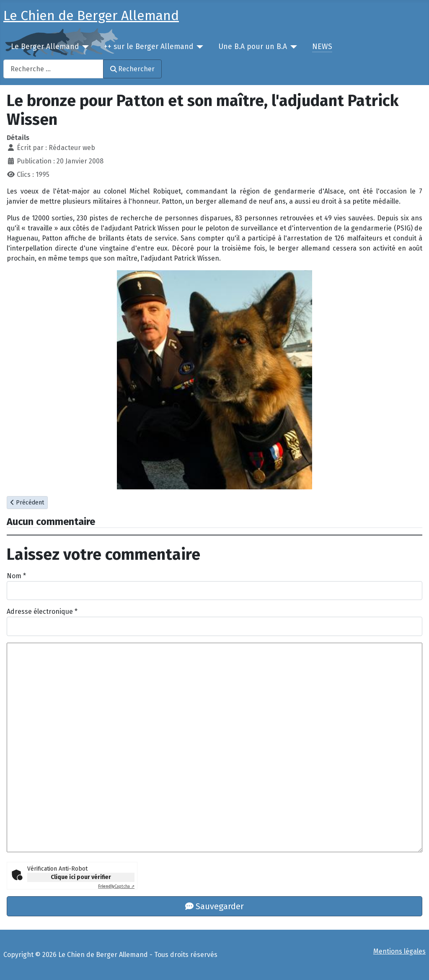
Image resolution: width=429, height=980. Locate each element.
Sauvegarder (214, 906)
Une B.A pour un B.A (253, 47)
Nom (16, 576)
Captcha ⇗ (116, 887)
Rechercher (132, 69)
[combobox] (53, 69)
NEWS (322, 47)
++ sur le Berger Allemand (149, 47)
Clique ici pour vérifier (81, 877)
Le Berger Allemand (45, 47)
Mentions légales (399, 951)
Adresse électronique (42, 612)
